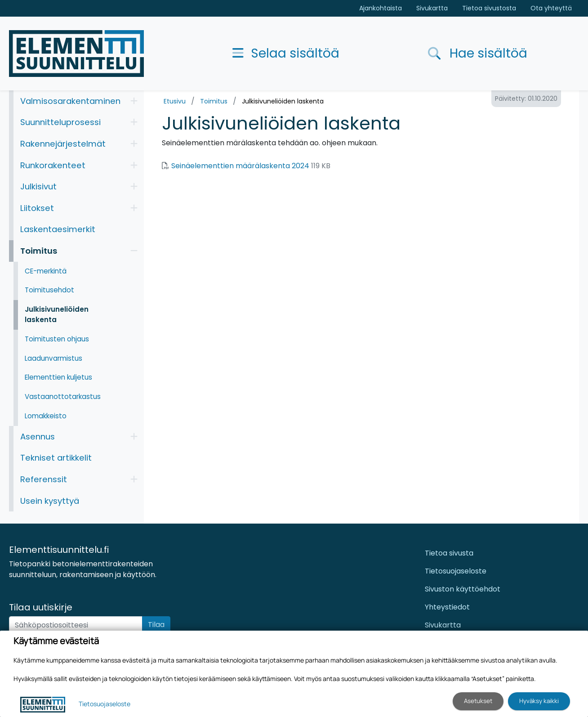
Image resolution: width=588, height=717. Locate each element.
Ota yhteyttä (551, 8)
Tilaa (156, 625)
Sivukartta (432, 8)
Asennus (38, 437)
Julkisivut (38, 186)
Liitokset (37, 208)
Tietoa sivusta (449, 553)
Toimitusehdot (49, 290)
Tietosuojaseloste (456, 571)
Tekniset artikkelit (56, 458)
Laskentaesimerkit (58, 229)
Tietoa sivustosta (489, 8)
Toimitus (214, 101)
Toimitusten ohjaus (57, 339)
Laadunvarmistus (53, 358)
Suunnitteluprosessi (60, 122)
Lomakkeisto (46, 416)
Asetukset (478, 701)
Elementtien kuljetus (58, 377)
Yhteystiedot (447, 607)
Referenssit (44, 479)
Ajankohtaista (381, 8)
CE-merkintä (46, 271)
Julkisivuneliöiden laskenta (283, 101)
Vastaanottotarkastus (63, 397)
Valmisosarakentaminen (70, 101)
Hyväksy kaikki (539, 701)
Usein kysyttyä (50, 501)
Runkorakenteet (53, 165)
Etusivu (175, 101)
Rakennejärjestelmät (63, 144)
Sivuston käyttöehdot (463, 589)
